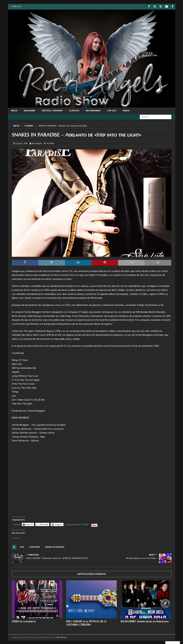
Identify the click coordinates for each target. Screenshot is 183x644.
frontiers (35, 547)
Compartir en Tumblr (77, 524)
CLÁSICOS (74, 110)
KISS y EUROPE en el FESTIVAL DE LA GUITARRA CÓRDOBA (86, 623)
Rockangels (37, 143)
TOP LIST (112, 110)
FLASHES (51, 143)
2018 (22, 547)
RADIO (126, 110)
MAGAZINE (30, 110)
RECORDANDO (93, 110)
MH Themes (62, 637)
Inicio (14, 110)
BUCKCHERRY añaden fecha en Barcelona (145, 621)
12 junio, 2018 (22, 143)
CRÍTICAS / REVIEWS (52, 110)
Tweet (17, 524)
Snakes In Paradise (55, 547)
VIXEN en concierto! (24, 621)
